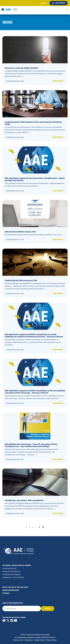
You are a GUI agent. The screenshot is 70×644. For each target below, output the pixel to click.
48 (39, 527)
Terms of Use (18, 640)
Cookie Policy (39, 640)
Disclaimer (29, 640)
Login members (59, 3)
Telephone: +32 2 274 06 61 (13, 577)
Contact (43, 3)
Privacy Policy (51, 640)
